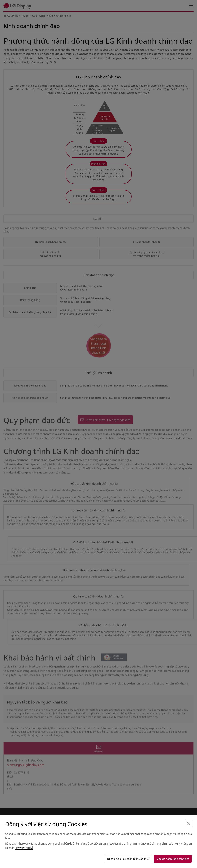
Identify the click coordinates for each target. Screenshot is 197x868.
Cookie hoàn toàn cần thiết (173, 859)
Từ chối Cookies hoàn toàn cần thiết (128, 859)
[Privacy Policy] (24, 848)
